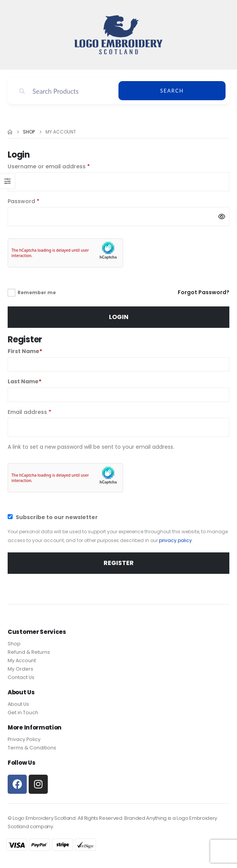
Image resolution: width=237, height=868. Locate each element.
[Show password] (222, 217)
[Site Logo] (118, 35)
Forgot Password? (204, 292)
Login (119, 317)
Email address (42, 412)
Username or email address (61, 166)
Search (172, 91)
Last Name (24, 381)
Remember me (37, 292)
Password (36, 201)
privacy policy (175, 540)
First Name (25, 351)
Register (119, 563)
